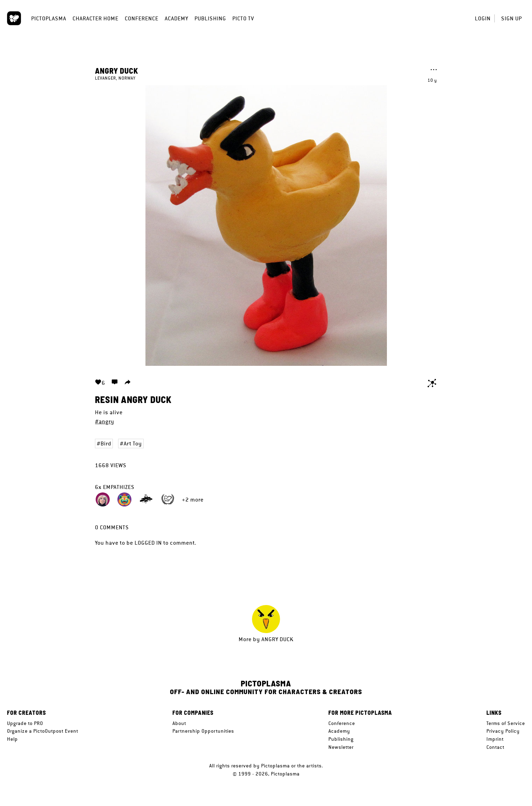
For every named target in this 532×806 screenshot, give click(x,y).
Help (12, 739)
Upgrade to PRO (25, 723)
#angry (105, 421)
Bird (106, 444)
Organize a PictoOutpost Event (43, 731)
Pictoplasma (49, 18)
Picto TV (243, 18)
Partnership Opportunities (203, 731)
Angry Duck (117, 70)
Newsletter (341, 747)
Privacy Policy (503, 731)
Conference (142, 18)
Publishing (210, 18)
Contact (495, 747)
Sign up (511, 18)
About (179, 723)
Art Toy (133, 444)
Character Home (96, 18)
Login (483, 18)
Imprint (495, 739)
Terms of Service (506, 723)
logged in (148, 543)
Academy (176, 18)
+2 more (193, 500)
